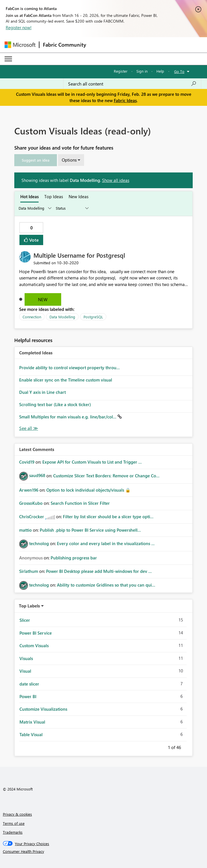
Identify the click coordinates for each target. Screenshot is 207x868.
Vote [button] (33, 240)
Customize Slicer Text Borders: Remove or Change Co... (106, 475)
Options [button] (69, 160)
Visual (25, 671)
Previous (161, 746)
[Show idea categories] (35, 208)
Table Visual (31, 734)
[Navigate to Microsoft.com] (20, 45)
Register (121, 71)
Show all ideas (116, 180)
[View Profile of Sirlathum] (29, 571)
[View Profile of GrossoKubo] (31, 503)
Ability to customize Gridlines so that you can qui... (106, 585)
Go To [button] (179, 71)
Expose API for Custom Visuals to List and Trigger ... (92, 462)
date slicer (29, 684)
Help (160, 71)
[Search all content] (132, 84)
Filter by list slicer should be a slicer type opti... (108, 517)
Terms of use (14, 823)
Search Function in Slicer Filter (80, 503)
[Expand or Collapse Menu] (8, 59)
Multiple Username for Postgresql (79, 255)
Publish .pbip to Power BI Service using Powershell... (90, 530)
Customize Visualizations (43, 709)
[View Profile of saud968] (37, 475)
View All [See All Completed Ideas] (29, 428)
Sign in (142, 71)
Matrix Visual (32, 722)
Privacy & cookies (17, 814)
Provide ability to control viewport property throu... (69, 368)
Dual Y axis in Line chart (42, 392)
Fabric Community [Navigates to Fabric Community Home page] (64, 45)
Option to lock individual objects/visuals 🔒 (88, 490)
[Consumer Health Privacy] (104, 851)
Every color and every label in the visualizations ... (106, 543)
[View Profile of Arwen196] (29, 490)
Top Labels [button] (29, 606)
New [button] (43, 299)
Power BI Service (36, 633)
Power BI (28, 696)
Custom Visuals (34, 645)
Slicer (25, 620)
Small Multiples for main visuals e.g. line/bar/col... (68, 417)
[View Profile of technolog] (39, 543)
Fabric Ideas (125, 100)
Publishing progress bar (74, 558)
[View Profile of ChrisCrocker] (32, 517)
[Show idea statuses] (72, 208)
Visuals (26, 658)
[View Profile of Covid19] (27, 462)
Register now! (19, 27)
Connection (32, 317)
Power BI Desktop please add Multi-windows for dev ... (99, 571)
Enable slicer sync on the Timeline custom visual (66, 380)
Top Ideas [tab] (54, 196)
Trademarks (13, 832)
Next (188, 746)
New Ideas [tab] (78, 196)
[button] (36, 160)
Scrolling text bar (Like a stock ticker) (55, 404)
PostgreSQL (93, 317)
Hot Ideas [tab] (29, 196)
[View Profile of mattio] (25, 530)
